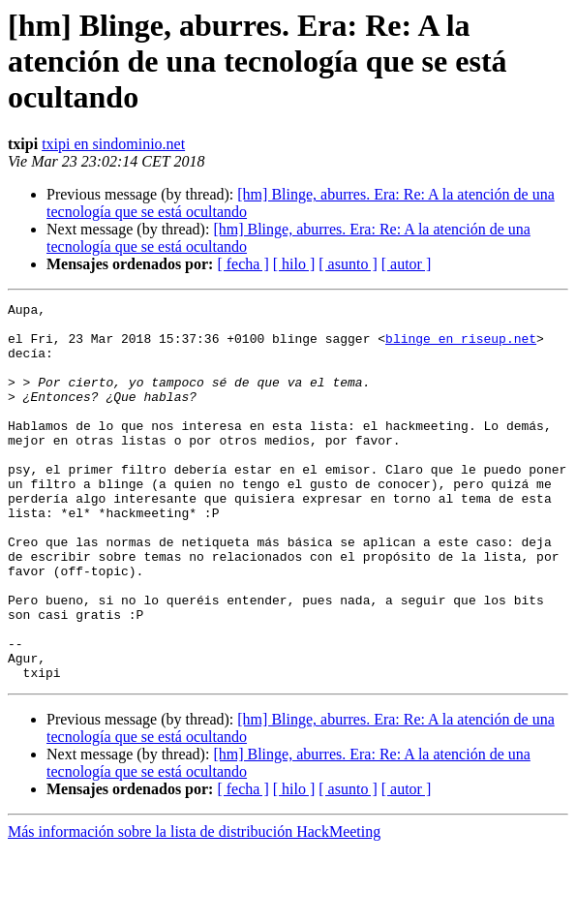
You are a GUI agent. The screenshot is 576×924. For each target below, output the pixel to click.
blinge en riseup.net (461, 347)
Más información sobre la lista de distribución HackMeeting (194, 907)
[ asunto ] (348, 264)
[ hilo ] (294, 264)
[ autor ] (407, 264)
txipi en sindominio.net (113, 144)
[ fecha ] (243, 264)
